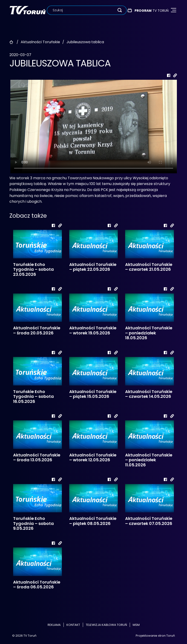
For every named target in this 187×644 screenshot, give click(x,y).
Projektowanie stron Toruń (155, 636)
